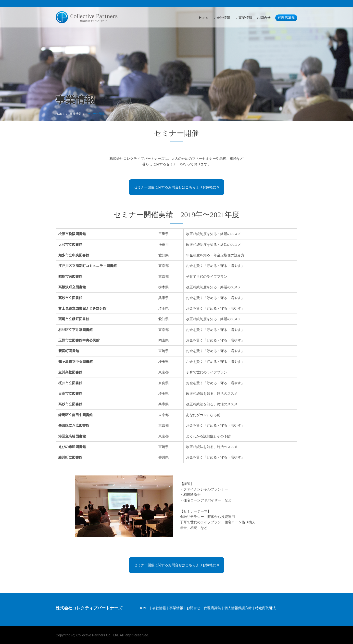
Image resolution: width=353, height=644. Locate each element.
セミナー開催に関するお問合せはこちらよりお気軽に (176, 187)
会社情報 (222, 17)
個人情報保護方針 (239, 608)
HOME (144, 608)
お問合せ (263, 17)
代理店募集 (285, 17)
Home (203, 17)
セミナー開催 (97, 114)
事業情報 (244, 17)
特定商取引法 (266, 608)
